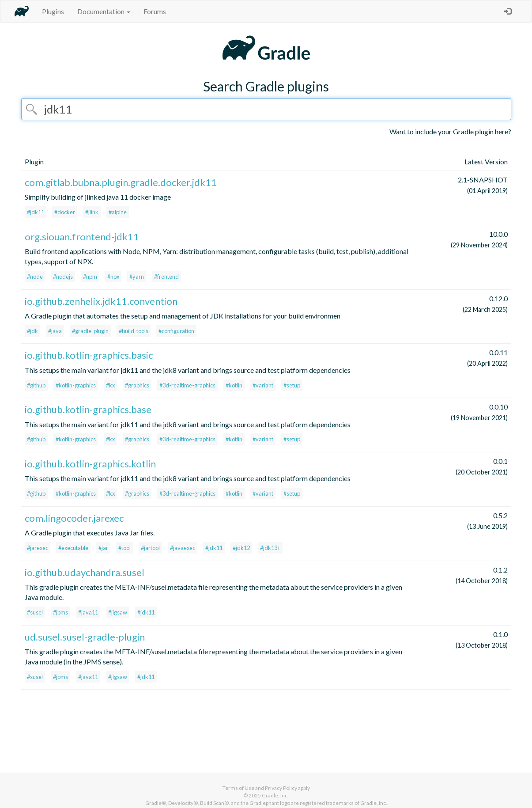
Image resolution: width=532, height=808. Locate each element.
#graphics (137, 385)
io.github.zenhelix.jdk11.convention (101, 301)
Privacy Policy (281, 788)
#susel (35, 612)
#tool (125, 548)
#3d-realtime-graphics (187, 385)
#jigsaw (118, 612)
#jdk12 (241, 548)
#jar (103, 548)
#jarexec (38, 548)
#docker (65, 212)
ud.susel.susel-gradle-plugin (85, 637)
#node (35, 277)
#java (55, 331)
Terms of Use (238, 788)
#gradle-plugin (90, 331)
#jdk (32, 331)
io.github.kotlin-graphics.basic (89, 355)
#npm (90, 277)
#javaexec (183, 548)
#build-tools (134, 331)
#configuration (176, 331)
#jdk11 (36, 212)
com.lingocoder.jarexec (74, 518)
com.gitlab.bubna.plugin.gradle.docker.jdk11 (121, 182)
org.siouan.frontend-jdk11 (82, 237)
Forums (155, 11)
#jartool (150, 548)
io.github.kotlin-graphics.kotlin (90, 464)
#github (36, 385)
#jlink (92, 212)
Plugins (53, 11)
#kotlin (234, 385)
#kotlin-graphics (76, 385)
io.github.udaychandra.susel (85, 572)
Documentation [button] (104, 11)
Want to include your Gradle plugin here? (450, 131)
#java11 (88, 612)
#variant (263, 385)
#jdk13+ (270, 548)
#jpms (60, 612)
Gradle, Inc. (275, 795)
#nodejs (63, 277)
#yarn (137, 277)
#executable (73, 548)
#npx (113, 277)
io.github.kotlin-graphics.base (88, 409)
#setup (292, 385)
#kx (110, 385)
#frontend (166, 277)
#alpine (118, 212)
